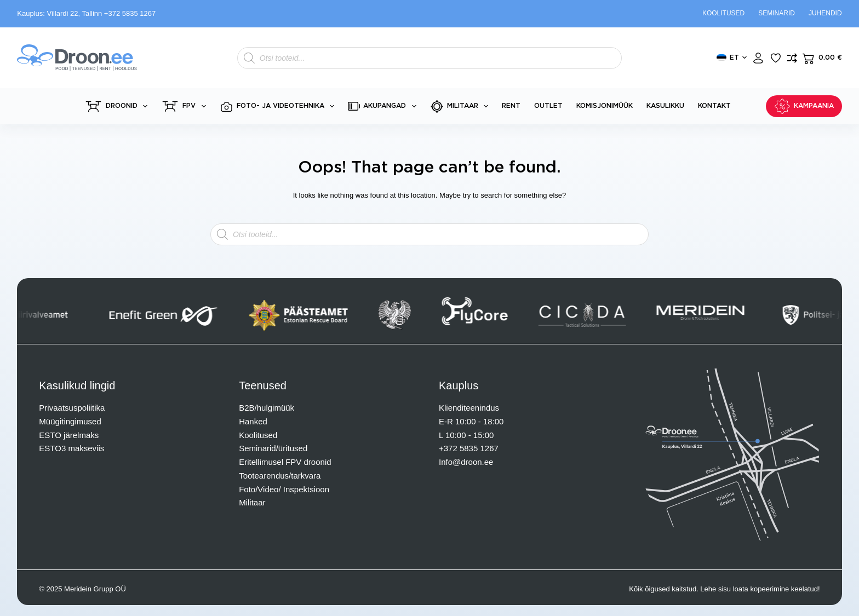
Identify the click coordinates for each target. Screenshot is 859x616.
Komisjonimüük (605, 106)
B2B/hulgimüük (267, 408)
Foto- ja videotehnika (279, 106)
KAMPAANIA (804, 106)
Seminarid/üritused (273, 448)
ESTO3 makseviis (71, 448)
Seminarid (777, 13)
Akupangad (384, 106)
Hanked (253, 421)
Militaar (461, 106)
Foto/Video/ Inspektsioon (284, 489)
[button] (732, 58)
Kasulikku (665, 106)
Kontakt (714, 106)
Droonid (118, 106)
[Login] (758, 58)
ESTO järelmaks (69, 435)
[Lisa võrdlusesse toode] (792, 58)
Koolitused (723, 13)
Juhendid (825, 13)
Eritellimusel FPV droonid (285, 462)
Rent (511, 106)
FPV (185, 106)
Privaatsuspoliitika (72, 408)
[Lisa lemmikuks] (776, 58)
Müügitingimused (70, 421)
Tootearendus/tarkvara (280, 476)
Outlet (548, 106)
